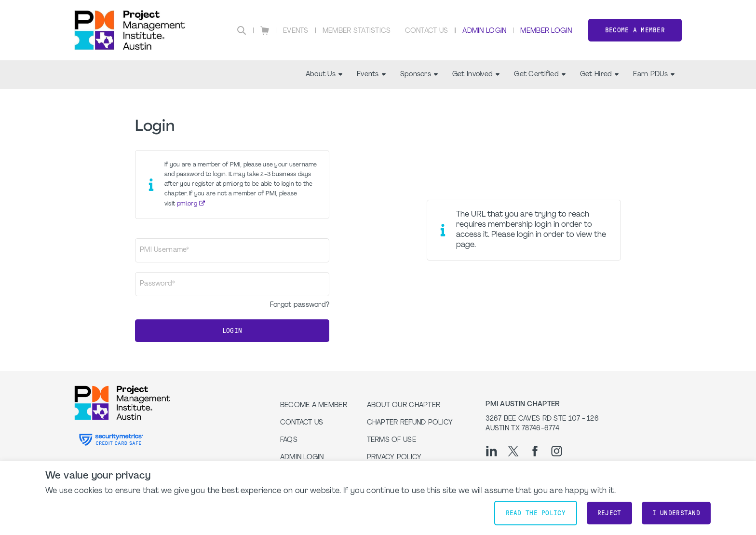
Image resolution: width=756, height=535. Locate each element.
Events (296, 31)
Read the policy (536, 513)
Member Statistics (357, 31)
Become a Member (635, 30)
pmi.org (187, 204)
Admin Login (484, 31)
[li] (492, 451)
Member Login (546, 31)
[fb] (535, 451)
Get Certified (540, 75)
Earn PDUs (654, 75)
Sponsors (419, 75)
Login (232, 331)
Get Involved (476, 75)
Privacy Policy (394, 458)
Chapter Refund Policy (410, 423)
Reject (609, 513)
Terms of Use (391, 440)
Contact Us (427, 31)
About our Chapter (404, 405)
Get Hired (600, 75)
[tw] (513, 451)
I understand (676, 513)
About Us (324, 75)
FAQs (289, 440)
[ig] (557, 451)
